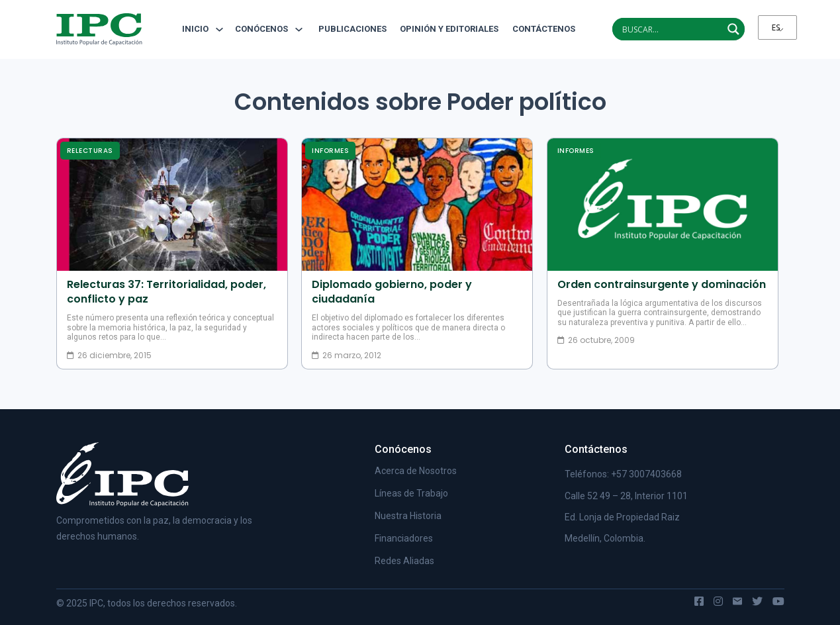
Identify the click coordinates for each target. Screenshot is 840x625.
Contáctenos (539, 29)
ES (776, 27)
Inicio (195, 29)
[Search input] (671, 29)
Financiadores (404, 538)
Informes (330, 151)
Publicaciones (352, 29)
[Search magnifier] (733, 29)
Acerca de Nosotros (416, 471)
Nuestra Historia (408, 516)
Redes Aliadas (404, 561)
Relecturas (90, 151)
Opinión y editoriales (449, 29)
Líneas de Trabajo (411, 493)
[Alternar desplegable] (219, 29)
